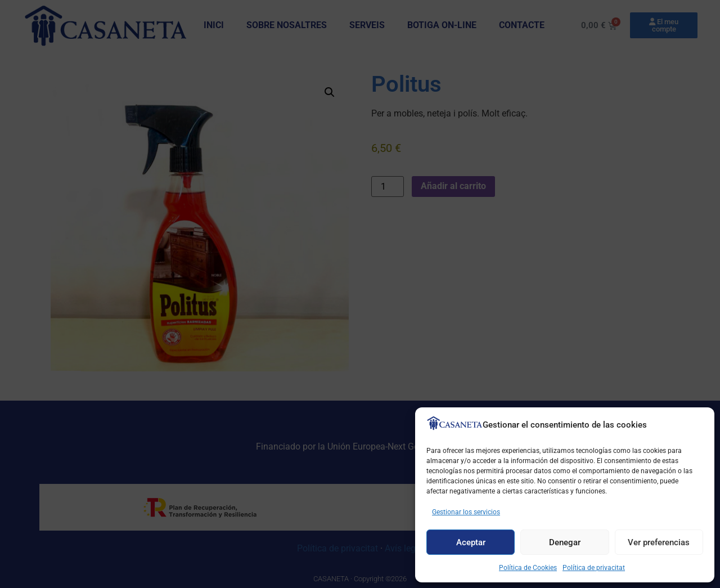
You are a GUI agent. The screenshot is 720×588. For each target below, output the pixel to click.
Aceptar (471, 542)
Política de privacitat (594, 568)
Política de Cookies (528, 568)
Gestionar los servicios (466, 512)
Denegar (565, 542)
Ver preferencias (659, 542)
